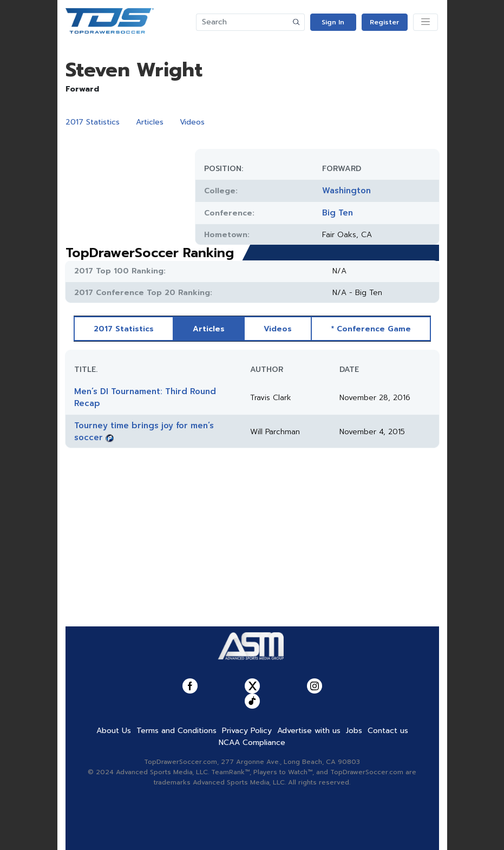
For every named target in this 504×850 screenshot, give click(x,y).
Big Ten (338, 213)
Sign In (333, 22)
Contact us (388, 731)
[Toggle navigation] (426, 22)
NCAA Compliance (252, 743)
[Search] (243, 22)
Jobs (354, 731)
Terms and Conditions (176, 731)
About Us (114, 731)
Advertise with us (309, 731)
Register (384, 22)
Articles (150, 122)
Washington (346, 191)
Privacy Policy (247, 731)
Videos (192, 122)
